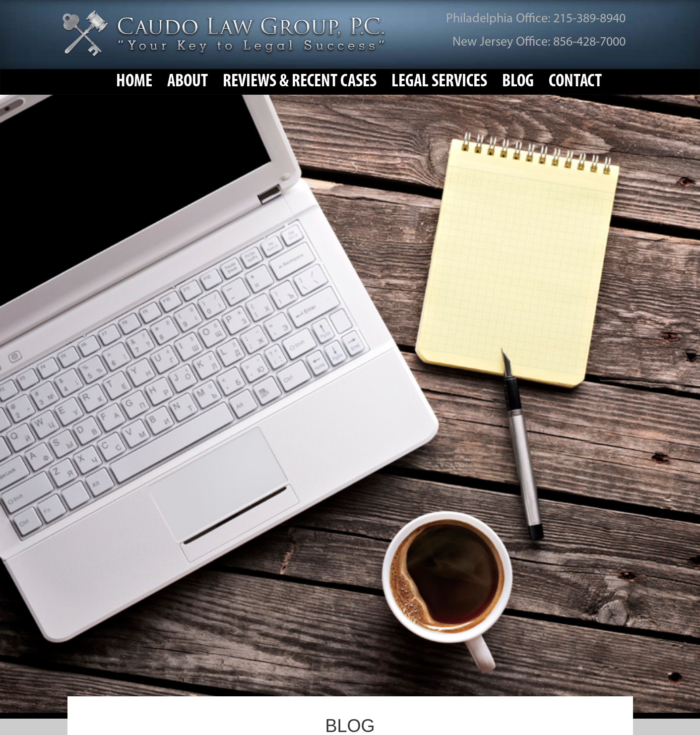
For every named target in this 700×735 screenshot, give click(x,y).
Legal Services (439, 82)
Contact (575, 82)
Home (134, 82)
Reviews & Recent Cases (300, 82)
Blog (518, 82)
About (188, 82)
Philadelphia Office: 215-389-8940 (536, 19)
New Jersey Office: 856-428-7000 (539, 42)
